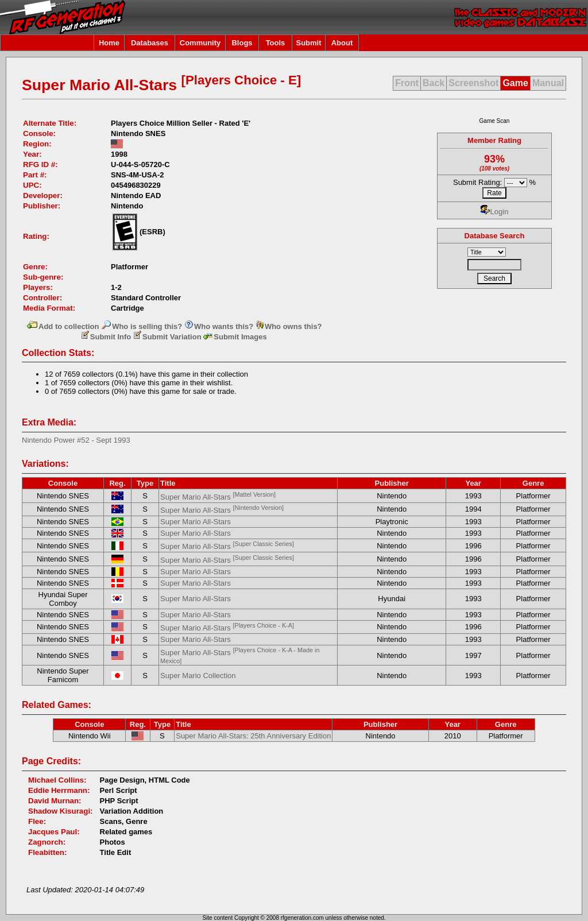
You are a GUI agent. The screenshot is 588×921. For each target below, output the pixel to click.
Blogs (242, 43)
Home (109, 43)
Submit (308, 43)
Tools (276, 43)
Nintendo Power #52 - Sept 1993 (76, 440)
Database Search (495, 236)
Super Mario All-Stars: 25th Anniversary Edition (253, 736)
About (342, 43)
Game (515, 83)
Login (495, 212)
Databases (150, 43)
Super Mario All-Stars (218, 497)
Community (200, 43)
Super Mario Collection (198, 676)
